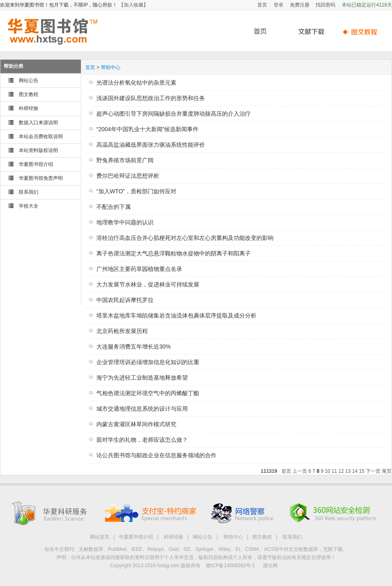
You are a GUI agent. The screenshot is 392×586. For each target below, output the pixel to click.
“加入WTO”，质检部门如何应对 (136, 191)
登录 (278, 5)
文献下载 (308, 32)
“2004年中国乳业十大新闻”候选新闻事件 (147, 129)
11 (334, 471)
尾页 (387, 471)
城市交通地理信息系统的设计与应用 (142, 409)
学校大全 (29, 206)
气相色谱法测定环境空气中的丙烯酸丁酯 (148, 393)
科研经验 (29, 108)
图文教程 (29, 94)
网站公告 (29, 81)
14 (355, 471)
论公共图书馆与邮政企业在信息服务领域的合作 (156, 455)
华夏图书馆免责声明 (41, 178)
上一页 (300, 471)
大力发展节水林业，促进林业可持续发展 (148, 284)
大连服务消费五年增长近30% (134, 347)
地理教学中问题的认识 (125, 222)
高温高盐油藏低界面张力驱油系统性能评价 (151, 145)
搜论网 (270, 566)
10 (327, 471)
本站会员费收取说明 (41, 136)
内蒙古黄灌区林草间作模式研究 (136, 424)
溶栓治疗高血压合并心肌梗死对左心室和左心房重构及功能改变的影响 (185, 238)
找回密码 (325, 5)
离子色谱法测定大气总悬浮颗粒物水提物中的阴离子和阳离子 (174, 253)
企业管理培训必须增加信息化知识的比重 (148, 362)
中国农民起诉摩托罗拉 (125, 300)
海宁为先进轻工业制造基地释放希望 (142, 378)
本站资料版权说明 (38, 150)
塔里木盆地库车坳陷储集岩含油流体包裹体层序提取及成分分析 (176, 315)
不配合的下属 (114, 207)
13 (348, 471)
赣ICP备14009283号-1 (230, 566)
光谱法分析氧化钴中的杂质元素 (136, 83)
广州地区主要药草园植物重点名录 (139, 269)
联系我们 (29, 192)
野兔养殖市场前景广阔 (125, 160)
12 (341, 471)
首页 (262, 5)
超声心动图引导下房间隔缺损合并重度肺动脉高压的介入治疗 (174, 114)
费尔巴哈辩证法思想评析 (128, 176)
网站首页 (100, 537)
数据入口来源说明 (38, 123)
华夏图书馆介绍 (36, 164)
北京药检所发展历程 (122, 331)
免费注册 (300, 5)
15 (362, 471)
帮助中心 (361, 32)
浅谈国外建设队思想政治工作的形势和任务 (151, 98)
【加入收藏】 (134, 5)
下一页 (373, 471)
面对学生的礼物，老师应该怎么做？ (142, 440)
